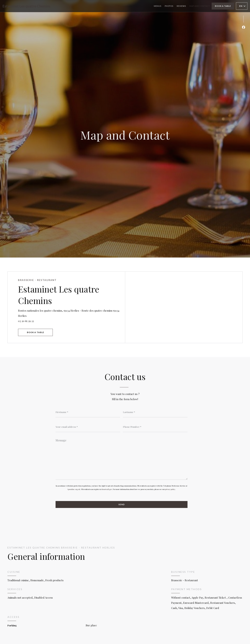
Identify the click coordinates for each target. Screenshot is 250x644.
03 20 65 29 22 (26, 321)
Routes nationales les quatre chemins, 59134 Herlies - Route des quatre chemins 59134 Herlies (69, 313)
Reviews (181, 6)
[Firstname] (88, 412)
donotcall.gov (107, 489)
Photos (169, 6)
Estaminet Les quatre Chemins (26, 6)
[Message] (122, 458)
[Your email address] (88, 427)
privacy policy (170, 489)
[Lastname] (155, 412)
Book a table (223, 6)
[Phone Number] (155, 427)
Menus (158, 6)
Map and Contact (200, 6)
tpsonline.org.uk (74, 489)
